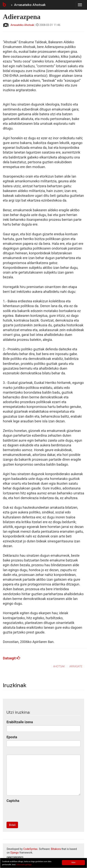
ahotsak (59, 666)
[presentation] (36, 811)
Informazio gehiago (24, 865)
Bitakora (56, 849)
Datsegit (11, 658)
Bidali (12, 825)
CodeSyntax (30, 849)
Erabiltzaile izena (20, 722)
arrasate (76, 666)
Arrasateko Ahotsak (30, 5)
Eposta (12, 737)
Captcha (13, 801)
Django (15, 853)
